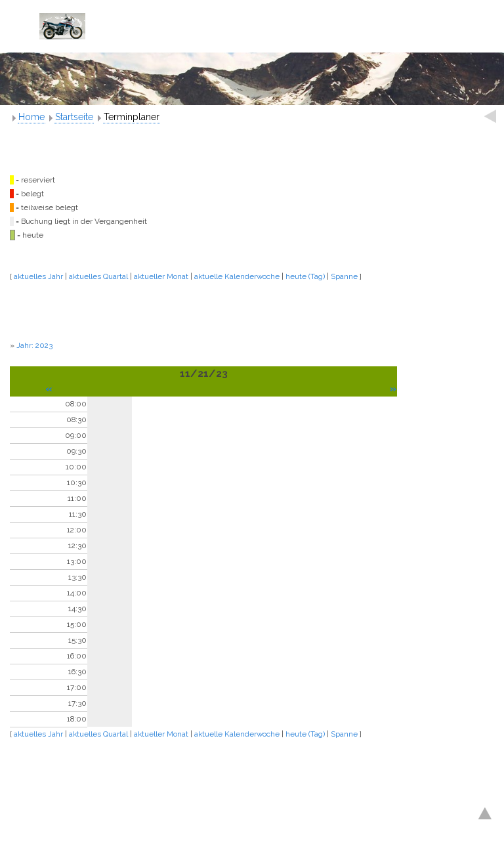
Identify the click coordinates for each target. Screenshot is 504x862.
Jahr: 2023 (34, 345)
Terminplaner (132, 117)
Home (31, 117)
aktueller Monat (161, 276)
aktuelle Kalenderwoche (237, 276)
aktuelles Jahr (38, 276)
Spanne (344, 276)
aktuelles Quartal (98, 276)
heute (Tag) (305, 276)
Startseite (74, 117)
